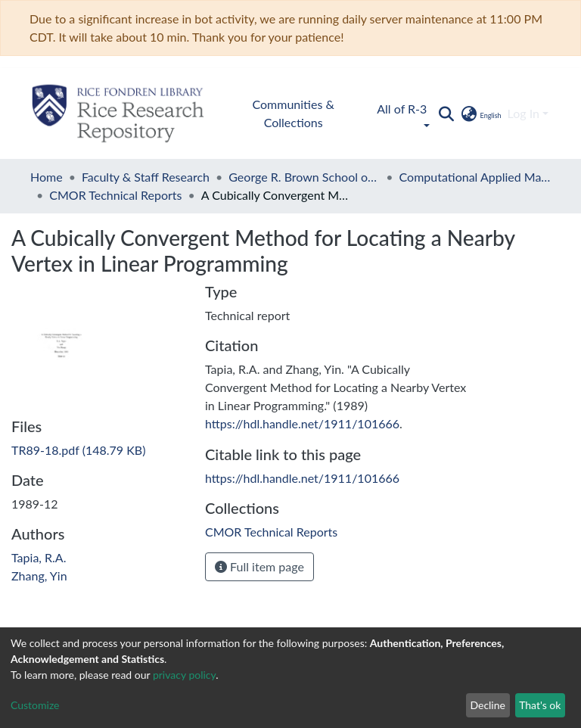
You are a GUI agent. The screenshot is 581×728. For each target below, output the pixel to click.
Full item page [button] (259, 566)
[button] (480, 114)
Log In (524, 113)
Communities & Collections (294, 113)
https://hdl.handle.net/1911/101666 (302, 423)
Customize (35, 705)
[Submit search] (446, 114)
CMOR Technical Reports (115, 195)
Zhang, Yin (39, 576)
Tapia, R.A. (39, 557)
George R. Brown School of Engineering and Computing (304, 177)
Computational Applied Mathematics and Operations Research (475, 177)
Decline (488, 705)
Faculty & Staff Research (146, 177)
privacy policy (184, 675)
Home (47, 177)
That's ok (540, 705)
